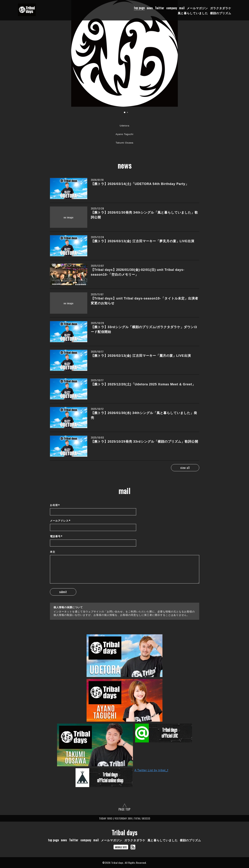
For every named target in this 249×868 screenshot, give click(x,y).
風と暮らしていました (193, 13)
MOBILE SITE (121, 847)
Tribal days (124, 832)
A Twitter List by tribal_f (151, 770)
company (172, 8)
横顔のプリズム (221, 13)
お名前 (55, 505)
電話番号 (56, 536)
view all (184, 468)
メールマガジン (197, 8)
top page (139, 8)
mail (182, 8)
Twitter (160, 8)
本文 (53, 552)
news (150, 8)
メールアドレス (60, 521)
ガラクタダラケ (221, 8)
